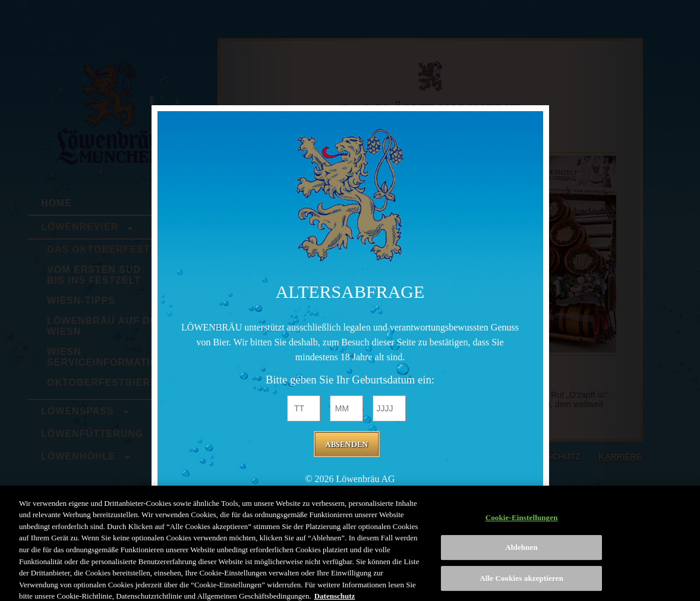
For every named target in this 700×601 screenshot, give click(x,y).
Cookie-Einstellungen (522, 522)
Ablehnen (521, 553)
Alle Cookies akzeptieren (521, 583)
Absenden (347, 445)
